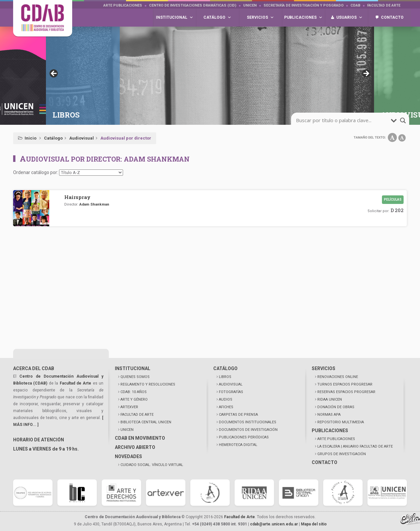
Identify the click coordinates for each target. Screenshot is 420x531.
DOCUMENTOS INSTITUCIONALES (248, 422)
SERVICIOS (324, 368)
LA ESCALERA (355, 446)
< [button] (54, 74)
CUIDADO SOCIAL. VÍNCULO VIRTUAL (152, 465)
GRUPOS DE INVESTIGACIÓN (342, 454)
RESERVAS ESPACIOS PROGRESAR (346, 392)
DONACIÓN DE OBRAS (336, 407)
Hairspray (77, 197)
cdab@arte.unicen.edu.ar (274, 524)
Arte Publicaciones (123, 5)
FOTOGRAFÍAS (231, 392)
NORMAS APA (329, 415)
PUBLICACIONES (330, 431)
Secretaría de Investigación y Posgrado (304, 5)
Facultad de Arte (384, 5)
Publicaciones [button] (303, 18)
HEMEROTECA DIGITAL (238, 445)
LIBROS (225, 377)
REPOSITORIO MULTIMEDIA (341, 422)
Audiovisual (82, 138)
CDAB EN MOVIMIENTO (140, 438)
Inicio (31, 138)
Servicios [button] (260, 18)
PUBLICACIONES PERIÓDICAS (244, 437)
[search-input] (343, 121)
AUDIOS (226, 399)
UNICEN (250, 5)
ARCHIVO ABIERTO (135, 447)
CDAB (355, 5)
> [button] (366, 74)
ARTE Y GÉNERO (134, 399)
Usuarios (349, 18)
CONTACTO (325, 462)
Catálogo (53, 138)
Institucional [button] (175, 18)
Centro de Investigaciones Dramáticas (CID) (193, 5)
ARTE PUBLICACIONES (336, 439)
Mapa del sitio (314, 524)
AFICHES (226, 407)
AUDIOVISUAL (231, 384)
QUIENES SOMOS (135, 377)
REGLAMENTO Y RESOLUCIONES (148, 384)
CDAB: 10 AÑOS (134, 392)
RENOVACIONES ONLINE (338, 377)
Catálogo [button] (217, 18)
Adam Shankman (94, 204)
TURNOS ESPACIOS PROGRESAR (345, 384)
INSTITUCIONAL (133, 368)
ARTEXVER (129, 407)
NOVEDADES (128, 456)
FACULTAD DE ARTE (137, 415)
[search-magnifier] (403, 121)
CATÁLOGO (225, 368)
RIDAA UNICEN (330, 399)
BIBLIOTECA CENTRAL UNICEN (146, 422)
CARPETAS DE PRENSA (238, 415)
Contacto (392, 17)
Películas (393, 199)
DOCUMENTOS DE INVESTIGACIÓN (248, 430)
